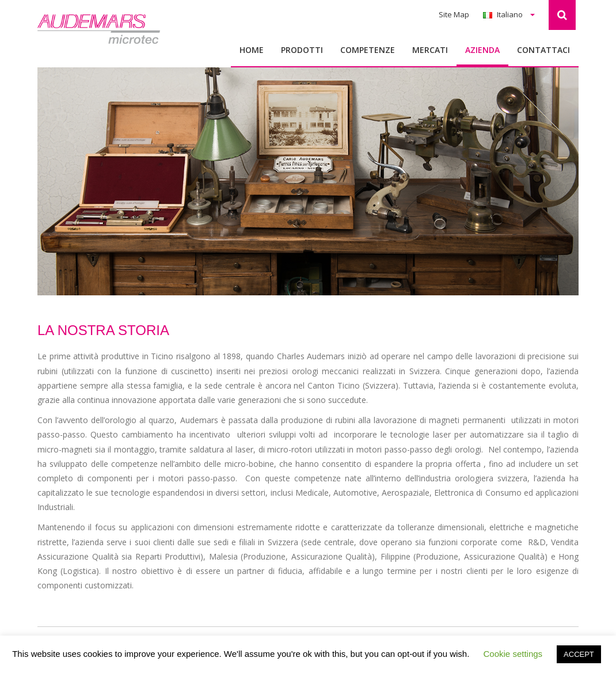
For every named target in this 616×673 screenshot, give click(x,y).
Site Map (454, 14)
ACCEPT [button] (579, 654)
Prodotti (302, 50)
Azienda (482, 50)
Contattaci (543, 50)
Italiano (509, 14)
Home (252, 50)
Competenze (368, 50)
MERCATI (430, 50)
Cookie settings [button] (513, 654)
